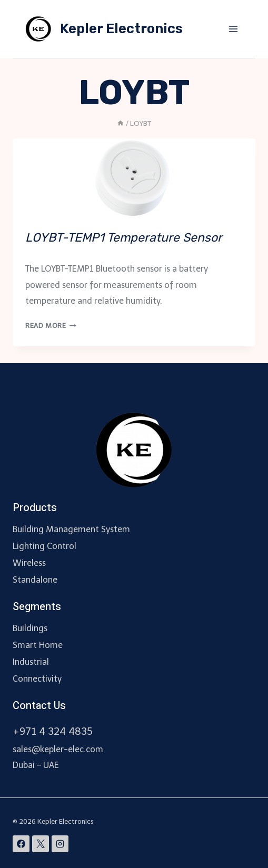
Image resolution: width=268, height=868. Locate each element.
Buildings (30, 628)
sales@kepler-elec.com (58, 749)
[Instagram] (60, 844)
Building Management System (71, 529)
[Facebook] (21, 844)
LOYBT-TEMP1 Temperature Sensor (124, 237)
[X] (41, 844)
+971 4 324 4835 (53, 731)
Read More (51, 326)
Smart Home (38, 645)
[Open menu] (233, 29)
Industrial (31, 662)
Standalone (35, 580)
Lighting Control (44, 546)
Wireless (29, 563)
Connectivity (37, 679)
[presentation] (134, 178)
